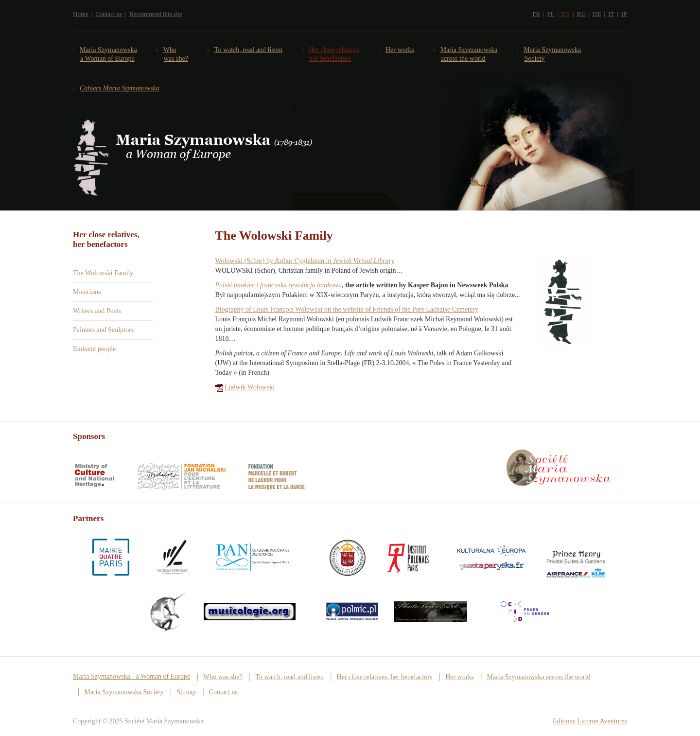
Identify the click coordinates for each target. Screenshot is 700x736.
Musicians (87, 292)
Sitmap (186, 692)
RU (581, 14)
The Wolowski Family (103, 273)
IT (611, 14)
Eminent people (94, 349)
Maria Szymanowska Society (552, 54)
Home (81, 14)
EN (566, 14)
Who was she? (176, 54)
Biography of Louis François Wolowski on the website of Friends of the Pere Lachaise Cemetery (347, 309)
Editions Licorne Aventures (590, 721)
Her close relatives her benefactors (334, 54)
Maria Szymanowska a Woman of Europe (109, 54)
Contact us (109, 14)
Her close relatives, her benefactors (384, 677)
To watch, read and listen (249, 50)
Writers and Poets (97, 311)
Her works (400, 50)
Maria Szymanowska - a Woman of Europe (131, 676)
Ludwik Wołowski (245, 387)
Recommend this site (156, 14)
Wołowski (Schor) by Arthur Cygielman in (305, 261)
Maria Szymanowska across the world (469, 54)
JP (624, 14)
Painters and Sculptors (103, 330)
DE (597, 14)
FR (536, 14)
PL (551, 14)
